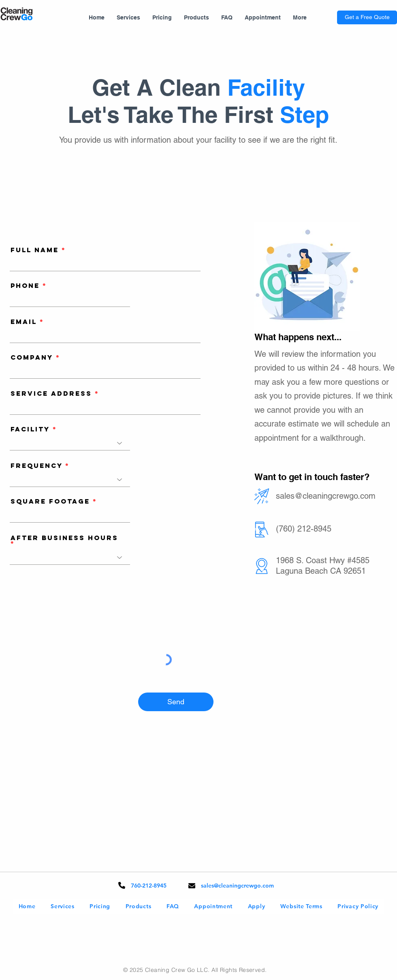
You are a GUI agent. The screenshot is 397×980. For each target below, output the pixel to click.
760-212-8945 (149, 886)
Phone (25, 285)
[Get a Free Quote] (367, 17)
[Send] (176, 702)
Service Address (51, 393)
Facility (30, 429)
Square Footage (50, 501)
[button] (128, 17)
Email (24, 322)
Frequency (36, 465)
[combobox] (105, 407)
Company (32, 357)
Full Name (35, 250)
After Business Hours (64, 538)
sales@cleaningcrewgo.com (326, 496)
